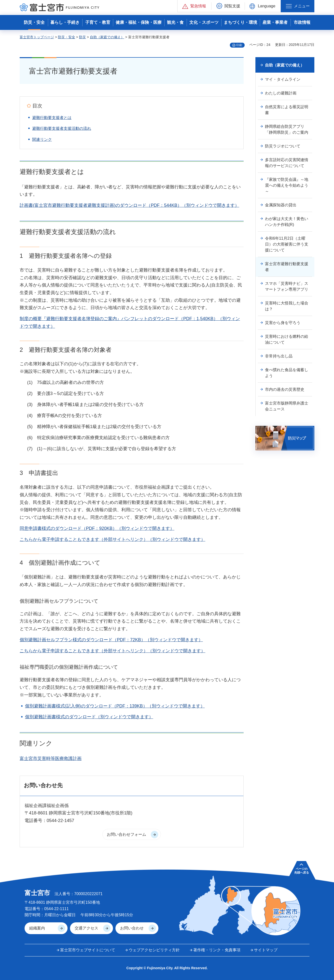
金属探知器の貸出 (281, 205)
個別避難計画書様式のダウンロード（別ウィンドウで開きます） (89, 717)
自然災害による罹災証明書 (287, 110)
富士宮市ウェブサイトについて (88, 950)
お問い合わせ (132, 928)
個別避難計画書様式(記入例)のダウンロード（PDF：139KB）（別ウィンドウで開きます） (115, 706)
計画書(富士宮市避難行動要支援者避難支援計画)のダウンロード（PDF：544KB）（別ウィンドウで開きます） (129, 205)
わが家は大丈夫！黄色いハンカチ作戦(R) (287, 222)
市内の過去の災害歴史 (285, 389)
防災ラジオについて (283, 146)
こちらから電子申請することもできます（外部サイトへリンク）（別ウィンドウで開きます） (112, 539)
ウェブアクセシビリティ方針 (154, 950)
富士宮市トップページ (37, 37)
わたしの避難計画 (281, 93)
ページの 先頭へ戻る (302, 871)
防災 (83, 37)
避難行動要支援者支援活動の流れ (62, 128)
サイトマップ (266, 950)
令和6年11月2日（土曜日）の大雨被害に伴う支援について (287, 244)
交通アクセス (86, 928)
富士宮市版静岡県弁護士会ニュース (287, 406)
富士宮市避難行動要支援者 (287, 267)
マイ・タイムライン (283, 79)
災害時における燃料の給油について (287, 339)
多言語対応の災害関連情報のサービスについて (287, 163)
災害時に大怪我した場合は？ (287, 306)
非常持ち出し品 (279, 356)
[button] (194, 6)
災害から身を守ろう (283, 323)
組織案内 (37, 928)
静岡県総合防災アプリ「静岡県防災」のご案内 (287, 129)
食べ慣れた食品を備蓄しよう (287, 373)
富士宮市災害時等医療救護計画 (51, 758)
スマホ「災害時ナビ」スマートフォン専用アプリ (287, 286)
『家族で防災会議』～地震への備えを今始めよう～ (287, 185)
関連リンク (42, 139)
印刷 (239, 45)
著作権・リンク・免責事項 (217, 950)
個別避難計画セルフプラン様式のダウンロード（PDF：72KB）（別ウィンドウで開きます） (111, 640)
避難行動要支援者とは (52, 118)
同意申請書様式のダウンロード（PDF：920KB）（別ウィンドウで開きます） (97, 528)
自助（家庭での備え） (107, 37)
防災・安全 (67, 37)
